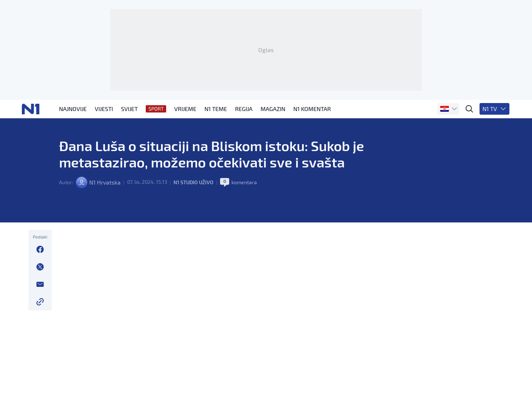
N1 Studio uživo (193, 215)
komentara (243, 215)
